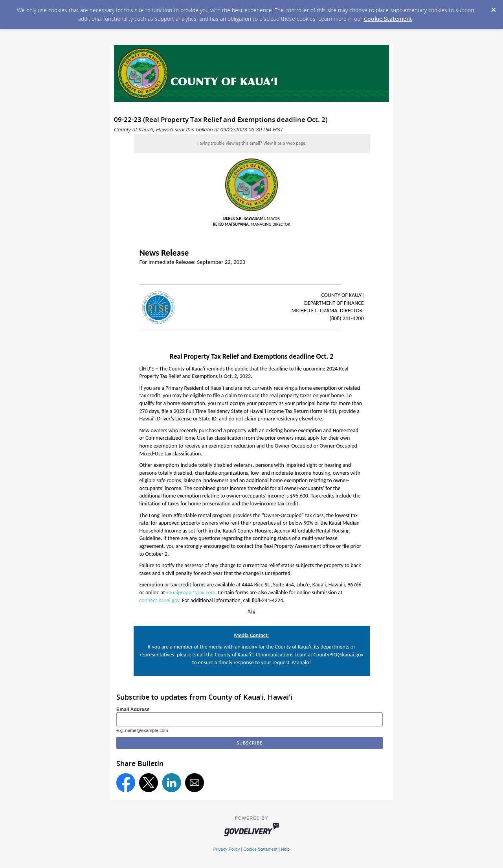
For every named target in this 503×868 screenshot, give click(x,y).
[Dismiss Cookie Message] (493, 7)
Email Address (133, 710)
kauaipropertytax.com (191, 592)
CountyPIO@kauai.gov (339, 655)
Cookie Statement (388, 19)
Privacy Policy (227, 849)
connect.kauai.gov (160, 600)
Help (285, 849)
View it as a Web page (284, 143)
